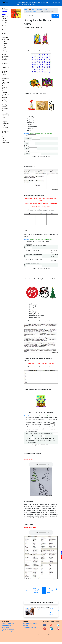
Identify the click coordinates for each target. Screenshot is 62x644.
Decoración (5, 94)
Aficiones (5, 84)
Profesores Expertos (8, 629)
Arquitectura (6, 142)
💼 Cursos (32, 10)
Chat (30, 2)
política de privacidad (44, 634)
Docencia (5, 93)
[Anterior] (37, 591)
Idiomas (4, 20)
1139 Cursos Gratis (22, 2)
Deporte (4, 87)
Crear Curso (32, 4)
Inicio (3, 8)
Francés (4, 26)
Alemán (4, 30)
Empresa (5, 60)
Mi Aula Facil (56, 2)
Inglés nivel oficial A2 (32, 12)
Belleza (4, 96)
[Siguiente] (52, 591)
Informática (5, 39)
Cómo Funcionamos (8, 623)
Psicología (5, 101)
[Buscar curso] (36, 16)
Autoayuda (5, 58)
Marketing (5, 71)
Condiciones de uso (34, 634)
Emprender (5, 64)
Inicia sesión (26, 134)
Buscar (55, 16)
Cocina (4, 73)
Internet (4, 55)
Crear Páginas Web (5, 43)
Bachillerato (5, 127)
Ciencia (4, 75)
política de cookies (53, 634)
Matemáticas (6, 79)
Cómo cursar (36, 2)
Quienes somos (6, 625)
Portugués (5, 38)
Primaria (4, 107)
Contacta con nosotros (29, 627)
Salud (4, 86)
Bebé (3, 99)
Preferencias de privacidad (10, 631)
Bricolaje (5, 98)
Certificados (5, 627)
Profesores (24, 4)
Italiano (4, 34)
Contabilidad (6, 67)
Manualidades (6, 56)
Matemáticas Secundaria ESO (6, 116)
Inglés (6, 22)
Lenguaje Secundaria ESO (6, 124)
